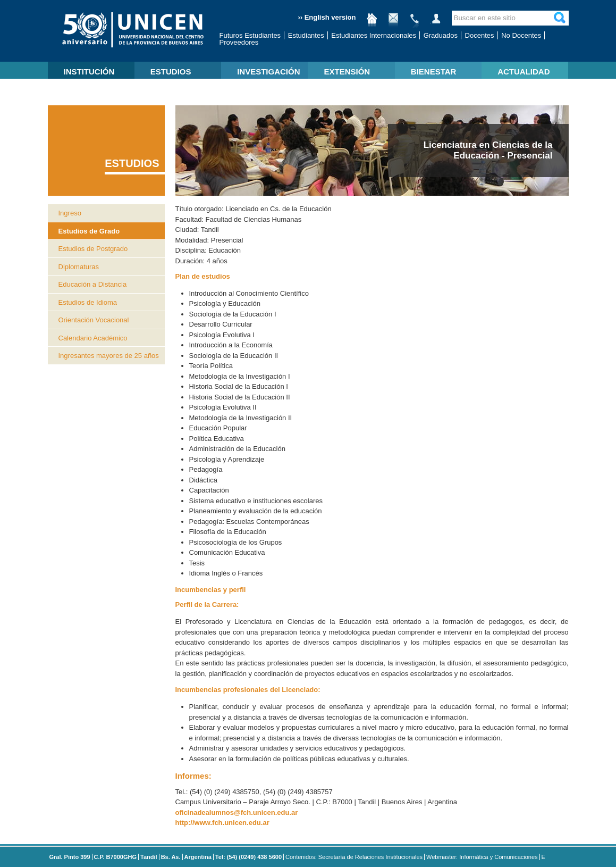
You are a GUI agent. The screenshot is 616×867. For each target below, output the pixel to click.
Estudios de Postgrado (93, 249)
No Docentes (521, 35)
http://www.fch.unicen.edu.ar (222, 823)
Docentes (480, 35)
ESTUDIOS (171, 72)
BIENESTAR (434, 72)
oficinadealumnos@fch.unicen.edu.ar (237, 812)
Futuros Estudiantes (250, 35)
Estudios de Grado (89, 231)
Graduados (441, 35)
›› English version (327, 17)
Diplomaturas (79, 267)
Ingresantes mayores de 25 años (109, 356)
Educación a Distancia (93, 284)
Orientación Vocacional (94, 320)
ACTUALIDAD (524, 72)
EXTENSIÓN (347, 72)
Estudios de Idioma (88, 302)
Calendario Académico (93, 338)
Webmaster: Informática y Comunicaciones (482, 857)
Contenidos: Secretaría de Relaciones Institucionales (354, 857)
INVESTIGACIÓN (268, 72)
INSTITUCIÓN (89, 72)
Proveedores (239, 42)
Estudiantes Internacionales (374, 35)
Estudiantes (306, 35)
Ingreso (70, 213)
